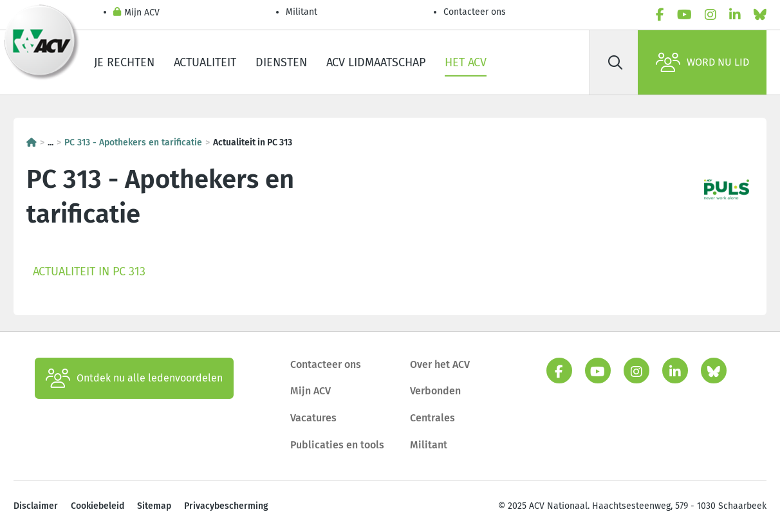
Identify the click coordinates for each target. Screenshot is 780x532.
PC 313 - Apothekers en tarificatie (133, 142)
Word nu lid (702, 62)
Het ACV (466, 62)
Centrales (432, 418)
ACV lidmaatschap (376, 62)
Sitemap (154, 506)
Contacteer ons (475, 12)
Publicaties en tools (337, 445)
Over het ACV (440, 364)
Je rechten (124, 62)
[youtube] (684, 15)
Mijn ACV (136, 13)
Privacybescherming (226, 506)
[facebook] (660, 15)
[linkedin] (735, 15)
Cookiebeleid (97, 506)
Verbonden (435, 391)
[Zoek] (615, 62)
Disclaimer (36, 506)
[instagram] (710, 15)
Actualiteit (205, 62)
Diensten (281, 62)
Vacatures (313, 418)
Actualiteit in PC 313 (89, 271)
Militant (302, 12)
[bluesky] (760, 15)
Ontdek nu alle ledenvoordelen (134, 378)
